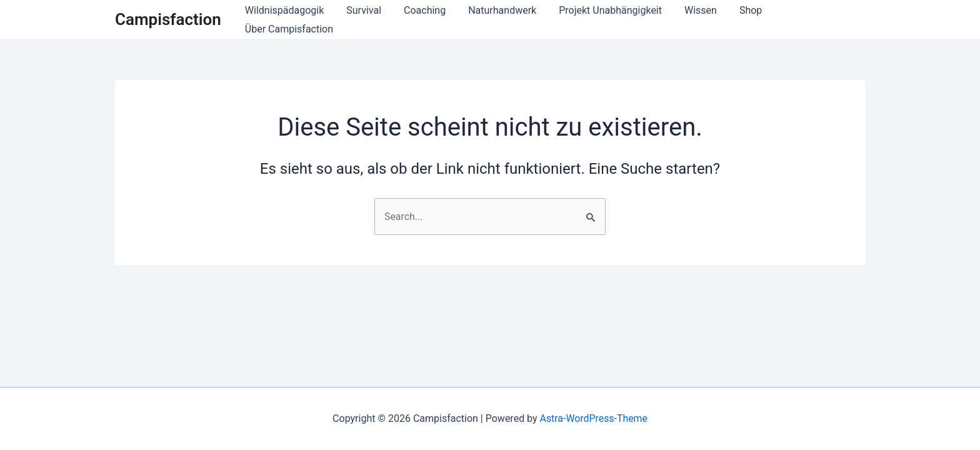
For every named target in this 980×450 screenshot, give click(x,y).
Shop (735, 20)
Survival (361, 20)
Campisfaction (168, 19)
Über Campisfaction (811, 20)
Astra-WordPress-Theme (594, 418)
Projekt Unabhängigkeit (600, 20)
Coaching (419, 20)
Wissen (687, 20)
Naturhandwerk (495, 20)
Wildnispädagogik (284, 20)
